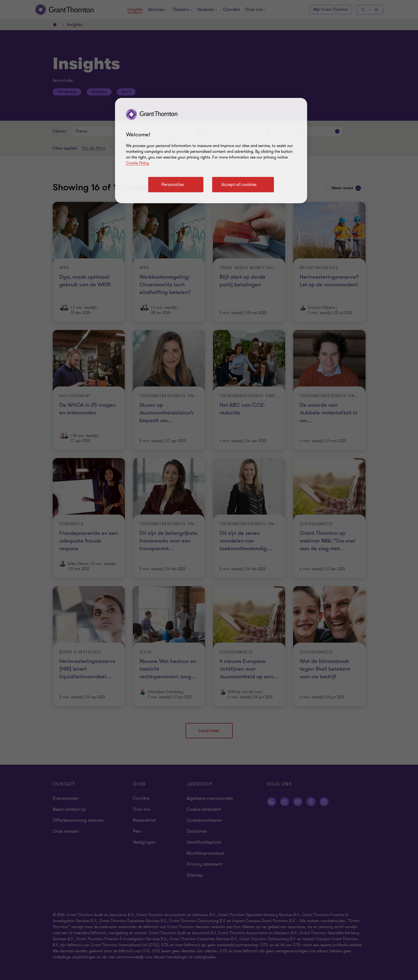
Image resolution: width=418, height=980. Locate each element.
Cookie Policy (138, 163)
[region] (211, 151)
